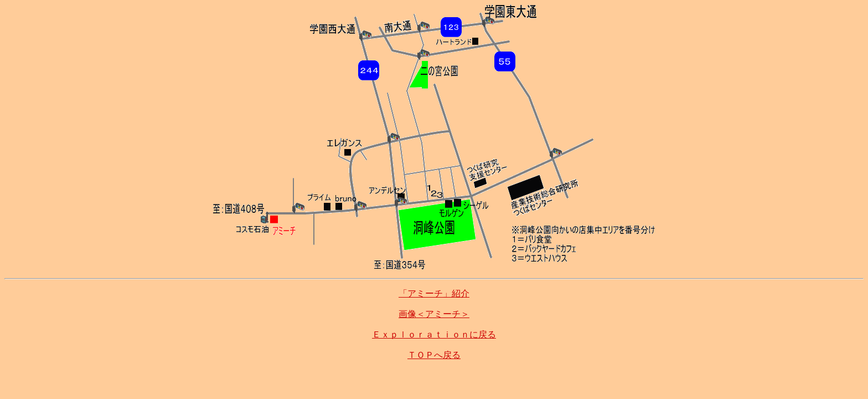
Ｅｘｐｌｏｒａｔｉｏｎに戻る (434, 334)
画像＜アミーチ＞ (434, 314)
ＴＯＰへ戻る (434, 355)
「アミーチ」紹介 (434, 293)
